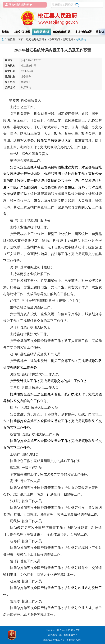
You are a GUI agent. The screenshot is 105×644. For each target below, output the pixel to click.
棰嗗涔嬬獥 (22, 32)
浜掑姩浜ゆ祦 (83, 32)
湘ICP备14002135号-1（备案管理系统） (63, 640)
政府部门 (55, 39)
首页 (21, 39)
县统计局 (68, 39)
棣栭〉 (6, 32)
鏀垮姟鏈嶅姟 (62, 32)
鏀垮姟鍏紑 (42, 32)
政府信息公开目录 (37, 39)
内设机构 (81, 39)
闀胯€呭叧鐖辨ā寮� (18, 5)
